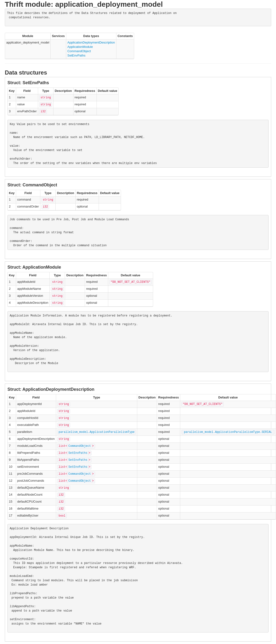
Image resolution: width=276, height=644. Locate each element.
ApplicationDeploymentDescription (91, 42)
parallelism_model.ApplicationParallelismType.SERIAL (228, 432)
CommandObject (79, 51)
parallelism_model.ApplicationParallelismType (97, 432)
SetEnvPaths (76, 55)
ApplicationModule (80, 47)
